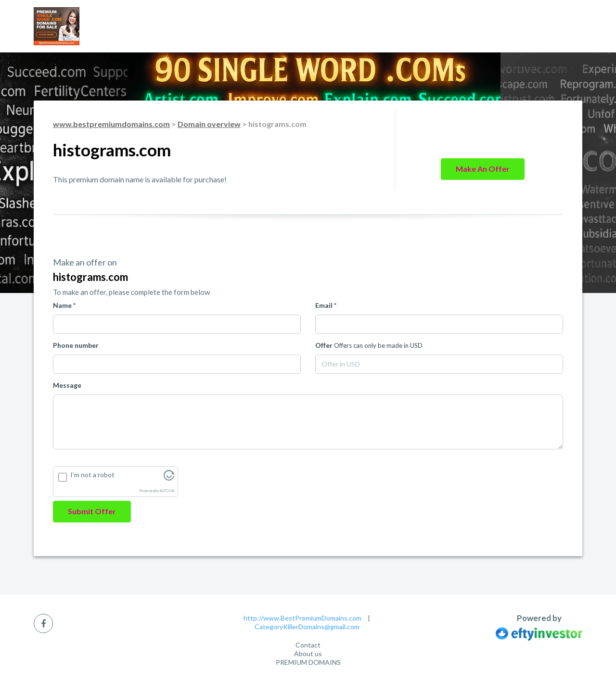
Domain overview (209, 124)
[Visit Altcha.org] (169, 478)
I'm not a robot (92, 475)
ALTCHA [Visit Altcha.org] (167, 491)
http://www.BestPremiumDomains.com (302, 618)
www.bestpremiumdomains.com (111, 124)
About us (308, 654)
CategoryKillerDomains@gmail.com (307, 627)
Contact (308, 645)
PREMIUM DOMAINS (308, 662)
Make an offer (483, 169)
